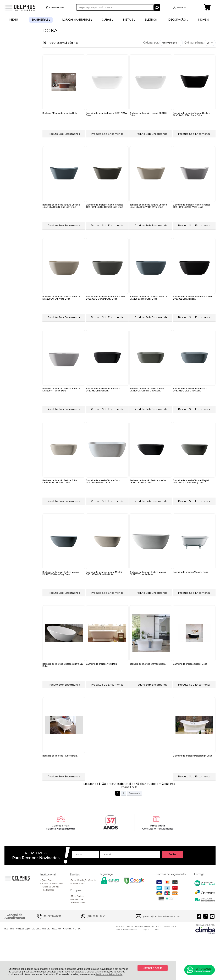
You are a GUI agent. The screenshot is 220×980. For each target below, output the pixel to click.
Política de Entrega (50, 917)
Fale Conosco (48, 921)
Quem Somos (48, 911)
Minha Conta (77, 930)
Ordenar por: (151, 43)
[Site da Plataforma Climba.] (205, 960)
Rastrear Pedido (79, 933)
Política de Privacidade (109, 974)
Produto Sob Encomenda (64, 133)
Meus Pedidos (78, 927)
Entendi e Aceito (152, 968)
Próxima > (134, 824)
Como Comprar (78, 914)
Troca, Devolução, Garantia (84, 911)
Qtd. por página (194, 43)
